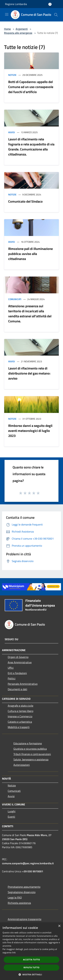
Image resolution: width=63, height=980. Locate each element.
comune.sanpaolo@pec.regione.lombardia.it (28, 863)
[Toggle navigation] (7, 14)
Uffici (11, 668)
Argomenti (22, 29)
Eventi (11, 817)
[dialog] (32, 951)
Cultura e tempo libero (20, 711)
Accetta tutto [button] (31, 960)
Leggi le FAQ (15, 897)
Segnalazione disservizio (22, 892)
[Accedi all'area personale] (50, 4)
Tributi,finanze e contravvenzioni (32, 754)
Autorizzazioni (22, 765)
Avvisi (12, 132)
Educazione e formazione (28, 743)
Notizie (12, 75)
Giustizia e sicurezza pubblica (30, 749)
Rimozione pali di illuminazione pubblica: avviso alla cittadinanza (30, 254)
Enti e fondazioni (17, 673)
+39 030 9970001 (33, 871)
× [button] (59, 926)
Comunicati (15, 299)
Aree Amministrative (20, 662)
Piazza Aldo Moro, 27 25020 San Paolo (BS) (27, 837)
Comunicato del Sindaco (25, 201)
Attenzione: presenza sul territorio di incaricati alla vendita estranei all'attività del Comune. (30, 314)
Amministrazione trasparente (25, 919)
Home (7, 29)
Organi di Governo (18, 657)
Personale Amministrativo (23, 684)
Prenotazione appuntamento (24, 887)
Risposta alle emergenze (18, 33)
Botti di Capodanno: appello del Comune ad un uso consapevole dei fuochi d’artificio (31, 87)
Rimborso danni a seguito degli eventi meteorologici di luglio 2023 (30, 431)
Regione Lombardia (16, 4)
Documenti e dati (17, 689)
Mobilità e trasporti (19, 727)
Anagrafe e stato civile (20, 706)
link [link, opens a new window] (14, 953)
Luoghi (12, 811)
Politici (12, 678)
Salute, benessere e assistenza (31, 759)
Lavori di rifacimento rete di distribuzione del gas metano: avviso (29, 373)
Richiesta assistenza (19, 903)
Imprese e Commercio (20, 716)
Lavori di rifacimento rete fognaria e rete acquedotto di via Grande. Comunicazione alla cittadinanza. (31, 147)
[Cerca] (56, 15)
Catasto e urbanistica (20, 722)
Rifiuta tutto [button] (32, 968)
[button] (32, 974)
